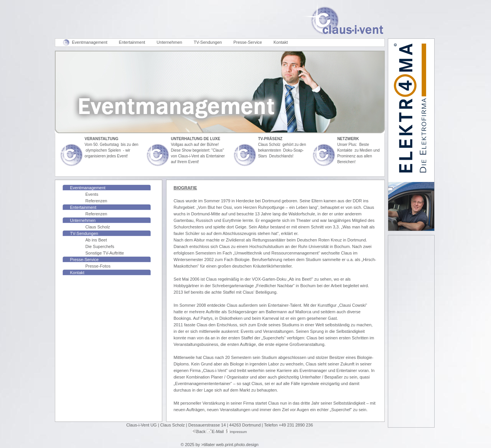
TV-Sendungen (208, 42)
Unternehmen (169, 42)
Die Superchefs (100, 246)
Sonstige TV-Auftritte (105, 253)
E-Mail (218, 431)
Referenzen (96, 201)
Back (199, 431)
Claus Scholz (98, 227)
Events (92, 194)
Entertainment (132, 42)
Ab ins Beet (96, 240)
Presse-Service (248, 42)
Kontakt (281, 42)
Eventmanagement (90, 42)
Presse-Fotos (98, 266)
